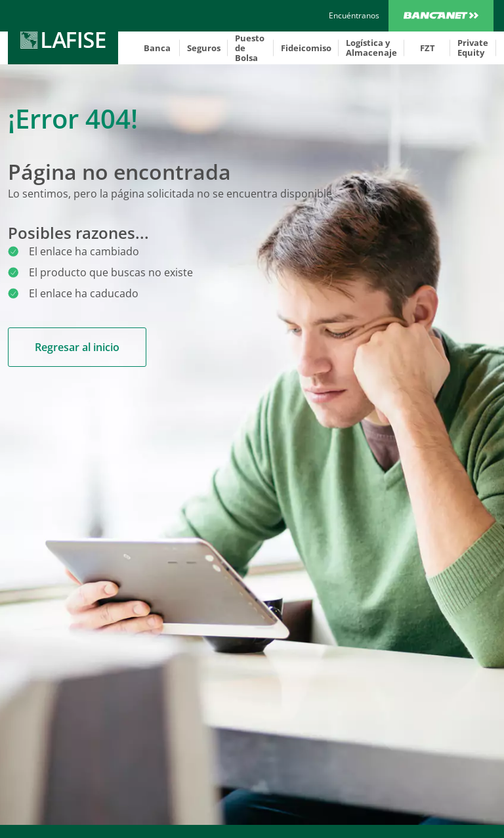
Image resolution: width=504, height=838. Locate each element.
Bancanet (441, 16)
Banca (157, 48)
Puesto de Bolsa (250, 48)
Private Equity (473, 48)
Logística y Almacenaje (371, 48)
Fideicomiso (306, 48)
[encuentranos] (354, 16)
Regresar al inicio (77, 347)
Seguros (204, 48)
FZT (428, 48)
